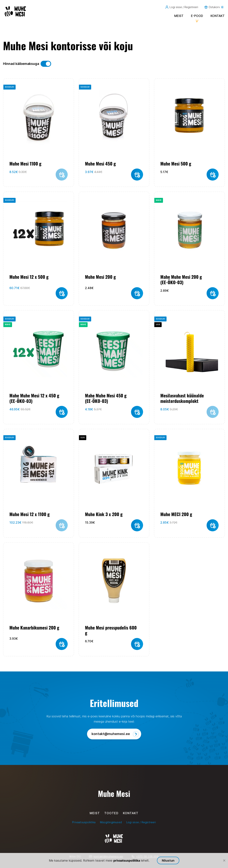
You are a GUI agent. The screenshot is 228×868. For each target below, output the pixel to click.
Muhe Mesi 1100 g (25, 164)
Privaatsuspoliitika (84, 822)
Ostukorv (214, 7)
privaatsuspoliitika (127, 860)
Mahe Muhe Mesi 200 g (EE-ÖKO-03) (181, 279)
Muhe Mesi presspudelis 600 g (111, 630)
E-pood (197, 16)
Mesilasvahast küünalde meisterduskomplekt (182, 398)
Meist (179, 16)
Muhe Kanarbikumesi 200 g (34, 628)
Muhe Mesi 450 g (100, 164)
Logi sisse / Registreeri (182, 7)
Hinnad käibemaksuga (27, 64)
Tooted (111, 813)
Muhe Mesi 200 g (100, 277)
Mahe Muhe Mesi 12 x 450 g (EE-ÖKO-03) (34, 398)
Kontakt (218, 16)
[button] (137, 175)
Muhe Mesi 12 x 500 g (29, 277)
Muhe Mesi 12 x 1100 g (30, 514)
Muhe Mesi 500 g (176, 164)
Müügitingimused (111, 822)
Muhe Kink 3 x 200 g (104, 514)
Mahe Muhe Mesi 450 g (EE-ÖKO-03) (106, 398)
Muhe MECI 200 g (176, 514)
